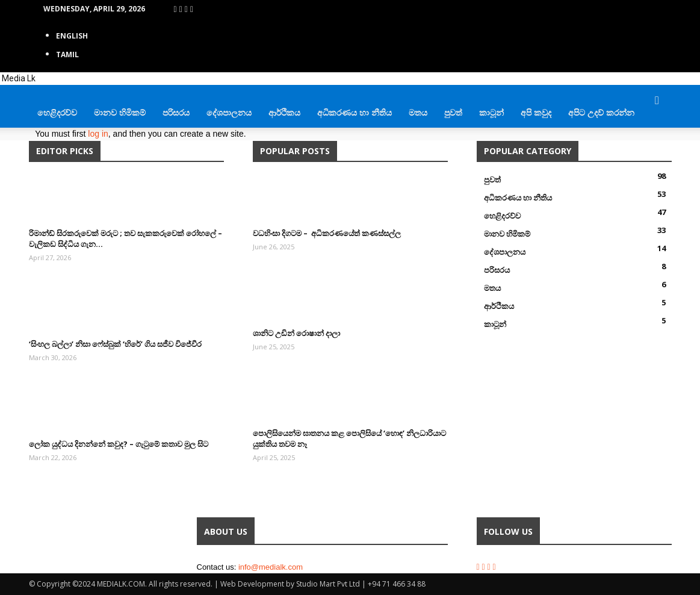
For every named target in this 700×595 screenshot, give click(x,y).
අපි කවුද (536, 112)
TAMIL (67, 55)
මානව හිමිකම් (120, 112)
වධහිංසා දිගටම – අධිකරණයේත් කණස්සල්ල (327, 233)
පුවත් (453, 112)
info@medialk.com (271, 567)
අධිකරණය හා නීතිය (355, 112)
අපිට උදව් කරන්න (601, 112)
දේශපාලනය (229, 112)
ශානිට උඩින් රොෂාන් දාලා (296, 333)
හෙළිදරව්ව (57, 112)
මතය (418, 112)
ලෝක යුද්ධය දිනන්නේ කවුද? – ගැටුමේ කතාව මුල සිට (119, 444)
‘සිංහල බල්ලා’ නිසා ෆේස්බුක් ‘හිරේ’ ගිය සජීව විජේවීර (115, 344)
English (72, 36)
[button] (657, 101)
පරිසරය (176, 112)
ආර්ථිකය (284, 112)
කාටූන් (491, 112)
